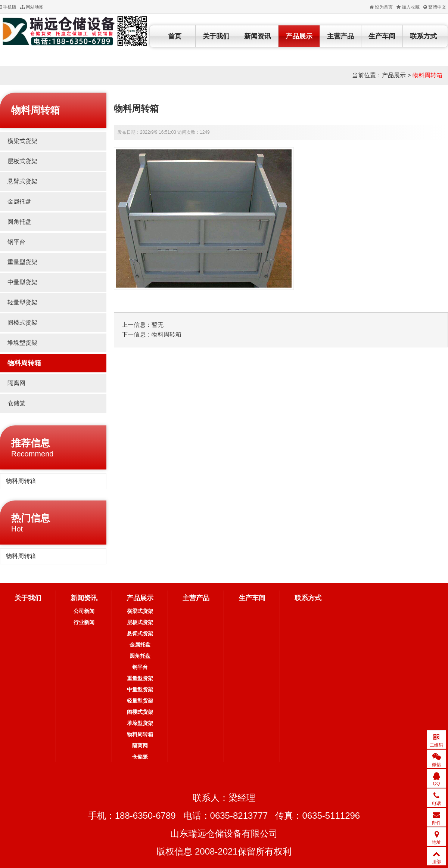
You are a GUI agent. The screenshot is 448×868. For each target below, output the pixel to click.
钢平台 (16, 242)
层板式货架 (22, 161)
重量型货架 (22, 262)
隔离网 (16, 383)
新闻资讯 (258, 36)
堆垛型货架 (22, 343)
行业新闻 (84, 622)
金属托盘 (19, 201)
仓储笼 (16, 403)
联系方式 (423, 36)
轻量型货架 (22, 302)
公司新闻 (84, 611)
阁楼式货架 (22, 323)
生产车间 (382, 36)
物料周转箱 (427, 75)
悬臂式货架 (22, 181)
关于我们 (216, 36)
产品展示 (299, 36)
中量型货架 (22, 282)
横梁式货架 (22, 141)
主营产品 (340, 36)
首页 (175, 36)
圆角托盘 (19, 222)
